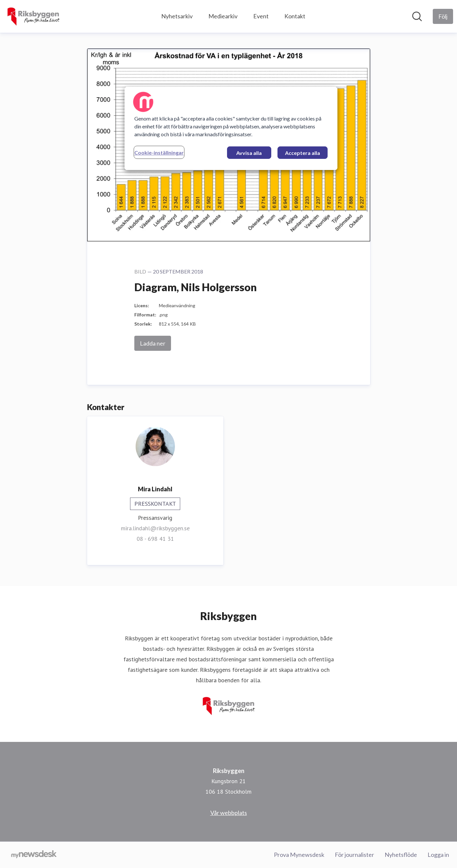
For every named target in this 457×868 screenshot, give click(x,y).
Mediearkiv (223, 16)
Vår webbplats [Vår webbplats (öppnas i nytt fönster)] (229, 813)
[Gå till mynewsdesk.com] (34, 855)
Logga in (438, 855)
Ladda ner (153, 343)
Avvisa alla (249, 153)
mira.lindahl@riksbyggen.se (155, 528)
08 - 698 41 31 (155, 539)
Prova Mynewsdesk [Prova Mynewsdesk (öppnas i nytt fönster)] (299, 855)
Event (261, 16)
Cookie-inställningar (159, 152)
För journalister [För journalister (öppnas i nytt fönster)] (354, 855)
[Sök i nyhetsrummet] (417, 16)
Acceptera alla (303, 153)
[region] (231, 128)
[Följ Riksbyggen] (443, 16)
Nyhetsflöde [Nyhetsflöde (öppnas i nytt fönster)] (401, 855)
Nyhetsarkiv (177, 16)
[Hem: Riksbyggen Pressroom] (33, 16)
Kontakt (295, 16)
